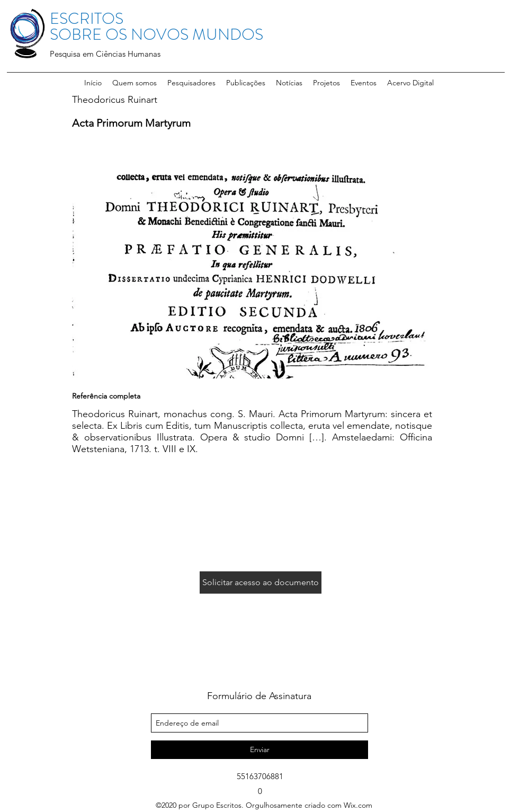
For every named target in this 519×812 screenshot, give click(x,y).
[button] (191, 83)
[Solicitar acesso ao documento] (261, 582)
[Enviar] (259, 750)
